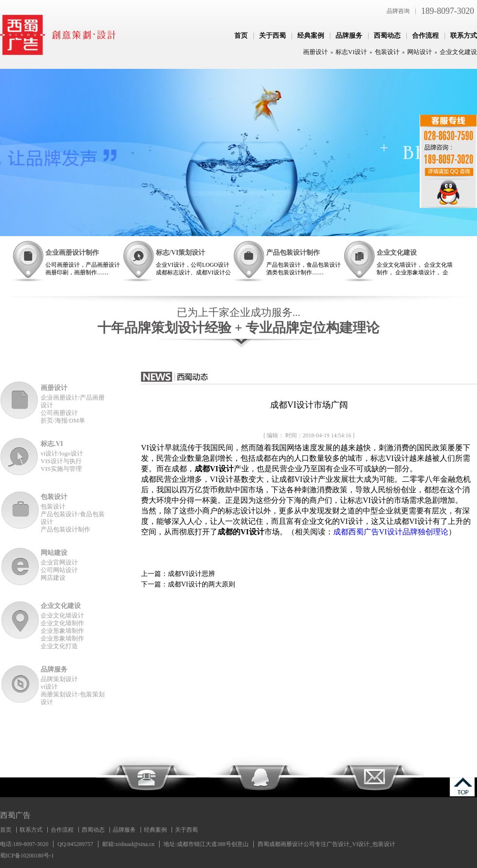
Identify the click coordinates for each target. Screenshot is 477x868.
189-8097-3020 (448, 11)
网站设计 (420, 52)
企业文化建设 (458, 52)
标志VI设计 (351, 52)
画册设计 (315, 52)
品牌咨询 (398, 11)
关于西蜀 (272, 36)
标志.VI (52, 444)
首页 (241, 36)
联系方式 (464, 36)
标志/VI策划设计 (180, 253)
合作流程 (425, 36)
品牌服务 (349, 36)
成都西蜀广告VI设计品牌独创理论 (391, 532)
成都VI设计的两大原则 (201, 584)
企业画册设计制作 (72, 253)
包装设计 (387, 52)
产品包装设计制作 (293, 253)
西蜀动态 (387, 36)
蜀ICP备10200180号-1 (27, 856)
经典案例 (311, 36)
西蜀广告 (15, 815)
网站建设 (54, 553)
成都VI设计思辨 (191, 574)
